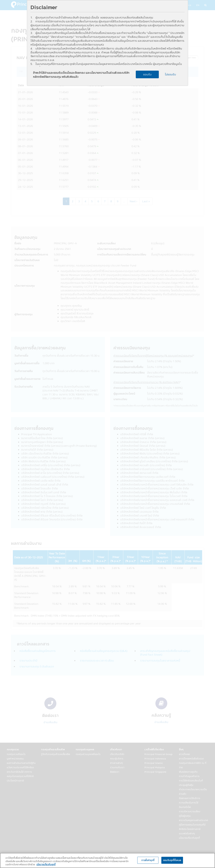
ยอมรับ (147, 74)
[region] (107, 860)
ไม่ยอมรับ (170, 74)
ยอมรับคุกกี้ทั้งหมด (172, 860)
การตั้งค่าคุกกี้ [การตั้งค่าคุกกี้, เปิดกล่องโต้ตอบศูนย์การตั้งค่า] (148, 860)
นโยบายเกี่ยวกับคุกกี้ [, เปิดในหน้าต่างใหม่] (46, 864)
